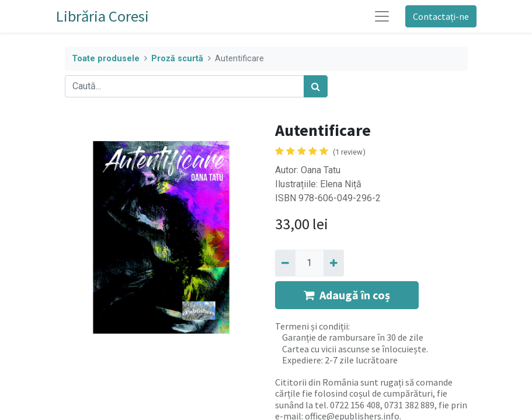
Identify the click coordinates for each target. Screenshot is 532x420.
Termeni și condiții (312, 326)
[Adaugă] (334, 263)
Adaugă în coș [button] (347, 295)
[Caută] (316, 86)
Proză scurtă (177, 59)
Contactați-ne (441, 16)
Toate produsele (106, 59)
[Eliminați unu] (285, 263)
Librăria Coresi (102, 16)
